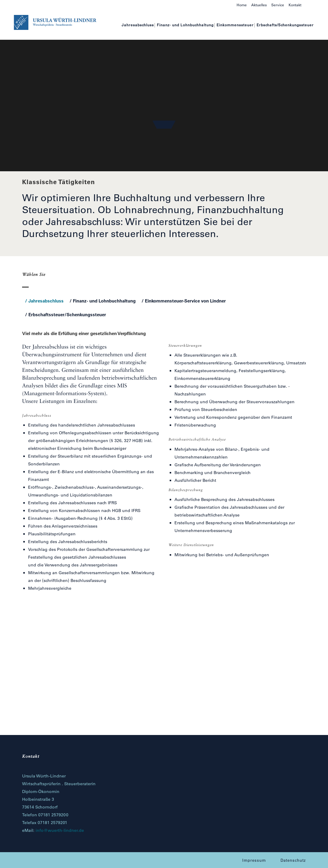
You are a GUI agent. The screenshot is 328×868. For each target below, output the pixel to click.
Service (278, 5)
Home (242, 5)
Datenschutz (293, 860)
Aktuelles (259, 5)
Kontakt (295, 5)
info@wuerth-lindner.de (60, 830)
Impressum (254, 860)
